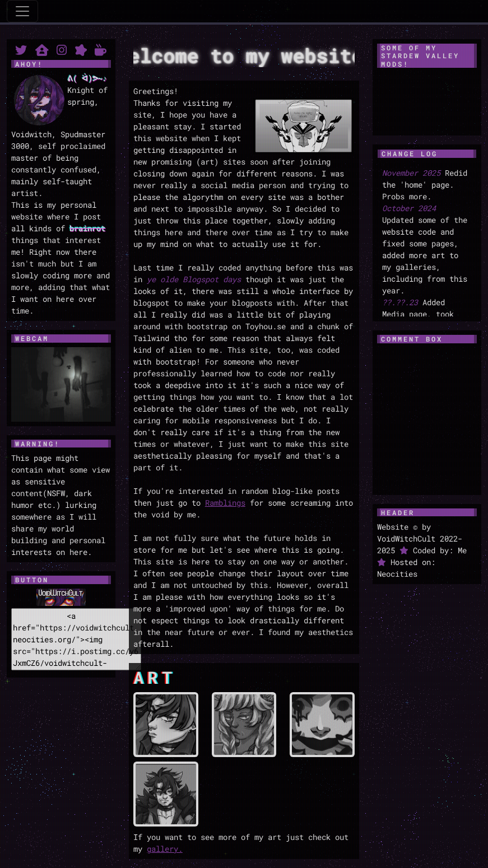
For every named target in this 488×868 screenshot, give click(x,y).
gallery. (165, 849)
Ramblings (225, 503)
